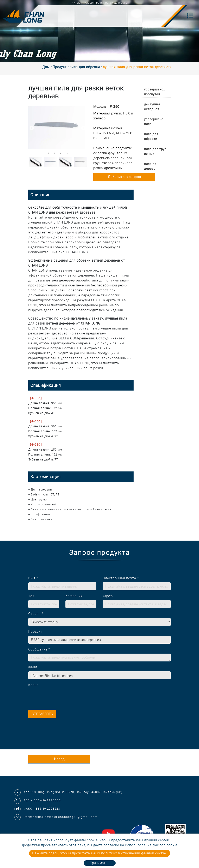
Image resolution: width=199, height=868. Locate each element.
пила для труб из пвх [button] (155, 151)
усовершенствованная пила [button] (157, 122)
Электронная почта (121, 578)
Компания (74, 596)
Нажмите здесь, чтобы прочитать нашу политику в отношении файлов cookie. (100, 853)
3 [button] (61, 153)
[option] (58, 128)
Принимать (99, 863)
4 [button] (67, 153)
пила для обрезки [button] (151, 136)
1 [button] (49, 153)
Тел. (32, 596)
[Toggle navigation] (190, 16)
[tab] (155, 91)
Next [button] (83, 128)
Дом (46, 67)
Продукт (60, 67)
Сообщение (39, 649)
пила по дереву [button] (150, 166)
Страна (36, 614)
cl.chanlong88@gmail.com (76, 817)
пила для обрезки (85, 67)
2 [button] (55, 153)
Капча (34, 685)
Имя (33, 578)
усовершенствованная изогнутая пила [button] (157, 92)
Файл (33, 667)
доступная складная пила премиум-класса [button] (152, 107)
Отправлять (42, 714)
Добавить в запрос (124, 177)
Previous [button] (31, 128)
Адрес (108, 596)
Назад (59, 759)
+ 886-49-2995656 (46, 800)
